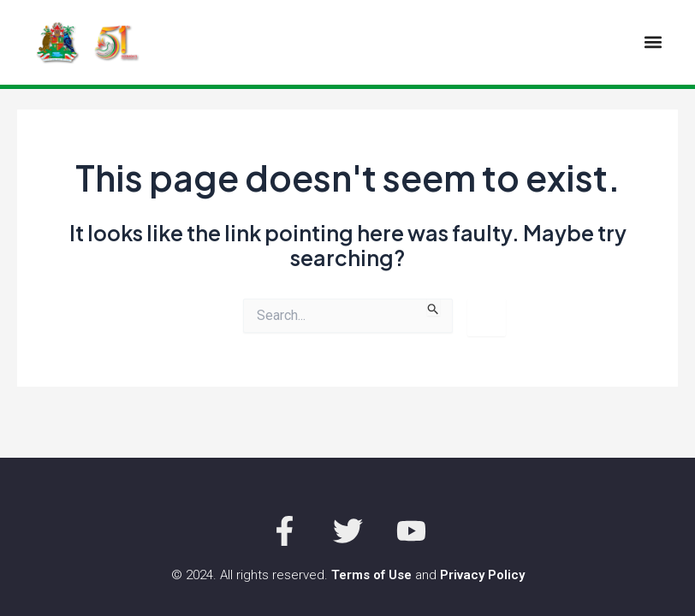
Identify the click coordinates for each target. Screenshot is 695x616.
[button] (653, 42)
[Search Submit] (434, 307)
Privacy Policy (482, 575)
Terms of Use (371, 575)
